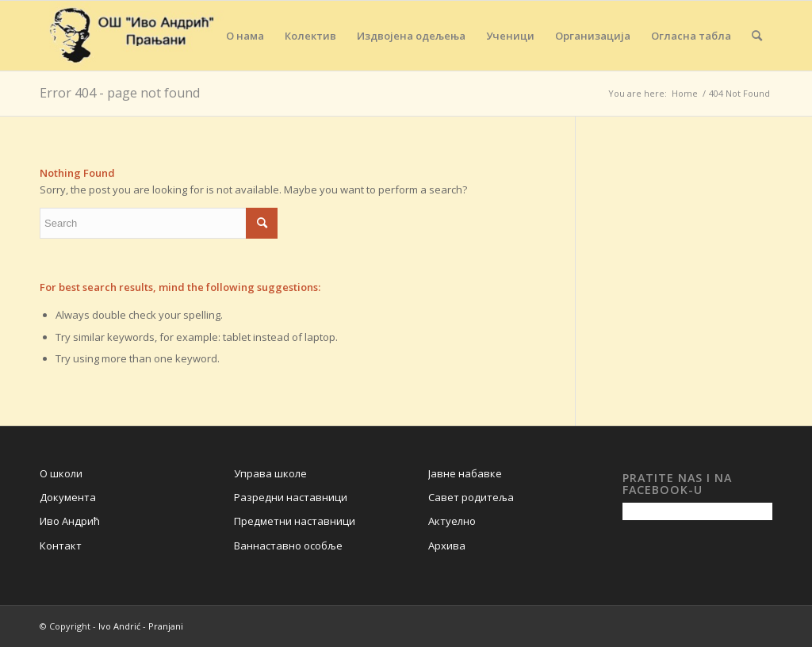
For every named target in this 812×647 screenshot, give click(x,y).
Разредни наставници (291, 497)
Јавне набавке (465, 473)
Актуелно (452, 521)
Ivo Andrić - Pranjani (141, 626)
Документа (68, 497)
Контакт (61, 546)
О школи (61, 473)
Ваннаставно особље (288, 546)
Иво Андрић (70, 521)
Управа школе (270, 473)
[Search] (757, 36)
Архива (447, 546)
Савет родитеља (471, 497)
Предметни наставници (295, 521)
